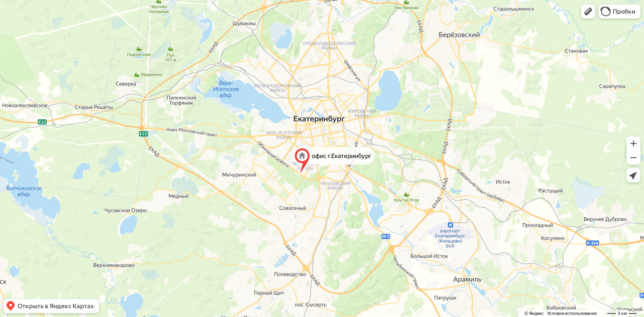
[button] (588, 11)
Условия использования (572, 313)
